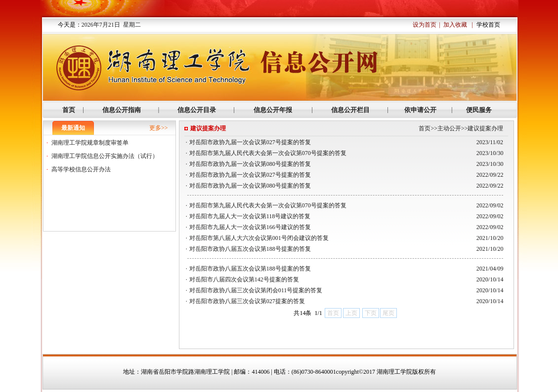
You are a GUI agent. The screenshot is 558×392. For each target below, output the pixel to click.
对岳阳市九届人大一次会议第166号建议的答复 (250, 227)
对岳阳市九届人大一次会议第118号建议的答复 (250, 216)
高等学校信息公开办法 (81, 169)
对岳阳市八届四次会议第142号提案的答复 (244, 279)
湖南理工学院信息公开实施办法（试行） (105, 156)
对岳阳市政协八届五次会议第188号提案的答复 (250, 249)
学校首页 (488, 25)
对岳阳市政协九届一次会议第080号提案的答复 (250, 164)
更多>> (159, 128)
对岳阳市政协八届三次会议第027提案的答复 (247, 301)
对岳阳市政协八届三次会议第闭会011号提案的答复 (256, 290)
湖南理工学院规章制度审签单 (90, 143)
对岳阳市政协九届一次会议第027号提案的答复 (250, 142)
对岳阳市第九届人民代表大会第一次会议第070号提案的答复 (268, 153)
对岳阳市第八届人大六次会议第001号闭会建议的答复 (259, 238)
